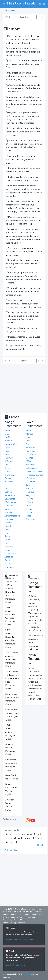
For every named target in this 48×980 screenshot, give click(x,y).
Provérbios (10, 495)
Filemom (13, 10)
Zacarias (9, 564)
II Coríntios (31, 454)
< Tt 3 (7, 17)
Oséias (8, 529)
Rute (7, 454)
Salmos (8, 492)
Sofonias (9, 557)
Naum (8, 550)
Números (9, 441)
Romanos (30, 448)
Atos (28, 444)
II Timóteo (31, 482)
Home (5, 10)
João (28, 441)
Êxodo (8, 434)
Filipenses (31, 465)
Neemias (9, 482)
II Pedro (30, 502)
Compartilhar (11, 850)
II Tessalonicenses (34, 475)
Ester (7, 485)
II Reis (8, 468)
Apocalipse (31, 519)
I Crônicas (9, 472)
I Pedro (29, 499)
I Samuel (9, 458)
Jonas (7, 543)
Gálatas (30, 458)
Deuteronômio (11, 444)
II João (29, 509)
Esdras (8, 478)
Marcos (29, 434)
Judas (28, 516)
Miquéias (9, 547)
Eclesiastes (10, 499)
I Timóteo (30, 478)
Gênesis (8, 431)
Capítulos (24, 17)
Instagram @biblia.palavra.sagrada (19, 939)
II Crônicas (10, 475)
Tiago (29, 495)
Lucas (29, 437)
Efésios (29, 461)
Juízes (7, 451)
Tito (28, 485)
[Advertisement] (24, 388)
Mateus (29, 431)
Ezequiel (9, 523)
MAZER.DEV (27, 974)
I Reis (7, 465)
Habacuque (10, 553)
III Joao (29, 512)
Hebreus (30, 492)
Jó (6, 488)
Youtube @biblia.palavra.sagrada (19, 965)
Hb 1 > (40, 17)
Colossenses (32, 468)
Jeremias (9, 512)
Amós (7, 536)
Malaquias (10, 567)
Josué (7, 448)
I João (29, 506)
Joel (7, 533)
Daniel (8, 526)
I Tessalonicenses (34, 472)
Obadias (9, 540)
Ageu (7, 560)
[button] (4, 4)
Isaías (7, 509)
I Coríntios (31, 451)
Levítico (8, 437)
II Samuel (9, 461)
